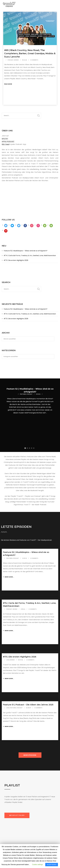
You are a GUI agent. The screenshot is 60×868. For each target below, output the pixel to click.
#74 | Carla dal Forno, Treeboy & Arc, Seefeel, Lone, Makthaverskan (30, 256)
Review (16, 60)
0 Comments (34, 60)
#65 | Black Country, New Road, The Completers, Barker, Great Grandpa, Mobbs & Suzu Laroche (30, 53)
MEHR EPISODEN (30, 755)
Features (23, 394)
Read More (8, 84)
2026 (8, 660)
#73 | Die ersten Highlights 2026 (16, 260)
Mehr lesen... (9, 577)
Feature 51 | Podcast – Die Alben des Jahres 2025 (28, 705)
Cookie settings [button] (37, 865)
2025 (8, 708)
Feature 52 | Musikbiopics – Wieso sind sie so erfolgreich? (26, 251)
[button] (17, 815)
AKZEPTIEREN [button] (52, 865)
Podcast (11, 60)
